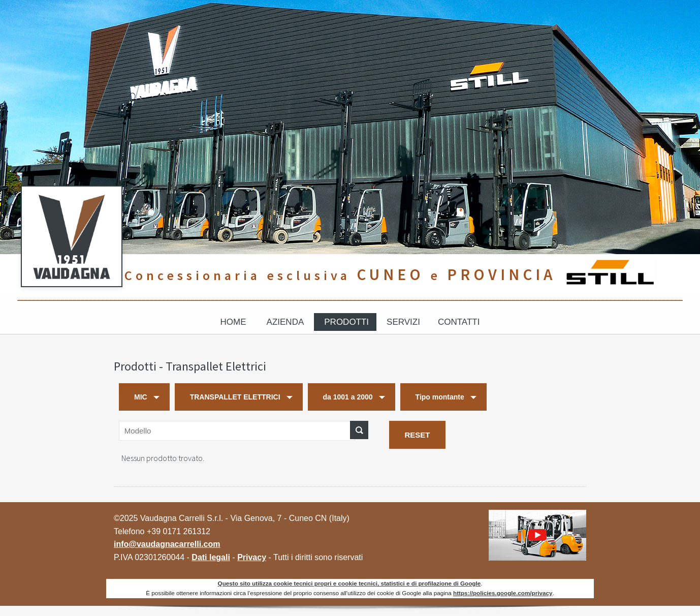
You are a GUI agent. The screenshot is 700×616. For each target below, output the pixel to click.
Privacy (252, 557)
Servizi (403, 322)
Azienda (285, 322)
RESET (417, 435)
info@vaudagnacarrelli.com (167, 544)
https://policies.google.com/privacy (503, 593)
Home (233, 322)
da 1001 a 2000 (348, 397)
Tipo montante (440, 397)
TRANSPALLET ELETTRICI (235, 397)
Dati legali (211, 557)
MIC (141, 397)
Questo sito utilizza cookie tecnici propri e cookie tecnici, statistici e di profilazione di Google (349, 583)
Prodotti (346, 322)
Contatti (459, 322)
